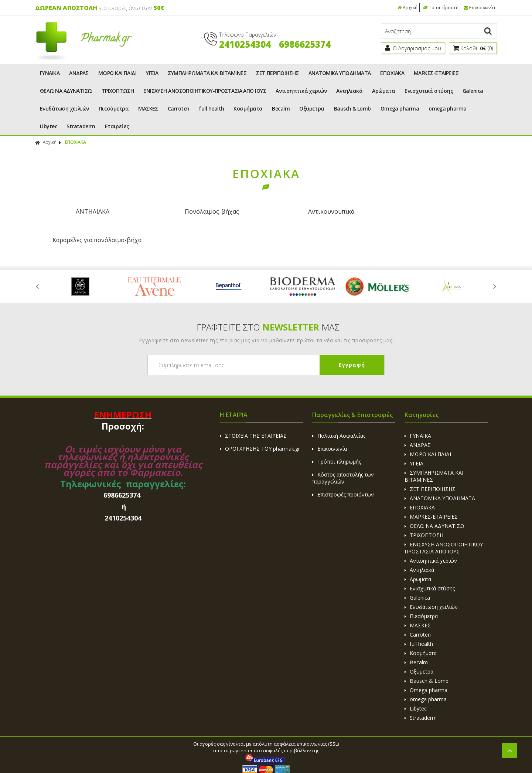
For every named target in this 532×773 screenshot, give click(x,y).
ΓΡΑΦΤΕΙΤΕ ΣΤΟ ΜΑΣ (268, 299)
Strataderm (81, 126)
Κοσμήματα (248, 109)
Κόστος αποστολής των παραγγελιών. (343, 450)
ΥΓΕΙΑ (152, 73)
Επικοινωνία (479, 8)
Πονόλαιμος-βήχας (208, 211)
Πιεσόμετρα (114, 109)
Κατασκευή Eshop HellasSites (349, 751)
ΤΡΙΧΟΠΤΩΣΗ (118, 91)
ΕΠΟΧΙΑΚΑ (392, 73)
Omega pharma (400, 109)
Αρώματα (383, 91)
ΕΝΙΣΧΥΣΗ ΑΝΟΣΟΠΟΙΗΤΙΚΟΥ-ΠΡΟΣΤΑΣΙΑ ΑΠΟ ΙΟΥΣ (205, 91)
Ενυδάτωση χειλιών (64, 109)
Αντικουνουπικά (324, 211)
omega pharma (447, 109)
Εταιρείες (117, 126)
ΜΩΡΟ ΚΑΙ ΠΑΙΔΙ (117, 73)
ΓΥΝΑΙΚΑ (50, 73)
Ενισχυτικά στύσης (429, 91)
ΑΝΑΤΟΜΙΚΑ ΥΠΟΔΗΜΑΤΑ (340, 73)
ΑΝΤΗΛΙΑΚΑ (91, 211)
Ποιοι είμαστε (441, 8)
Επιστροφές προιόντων (343, 466)
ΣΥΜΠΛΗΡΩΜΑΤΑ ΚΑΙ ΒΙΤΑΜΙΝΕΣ (207, 73)
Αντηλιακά (349, 91)
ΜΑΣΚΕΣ (148, 109)
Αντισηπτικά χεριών (301, 91)
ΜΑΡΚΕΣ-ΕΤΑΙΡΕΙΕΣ (436, 73)
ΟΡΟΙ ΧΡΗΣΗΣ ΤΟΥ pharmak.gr (260, 420)
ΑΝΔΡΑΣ (79, 73)
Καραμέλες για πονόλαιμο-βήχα (441, 211)
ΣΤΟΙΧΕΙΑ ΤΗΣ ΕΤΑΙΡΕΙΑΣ (253, 407)
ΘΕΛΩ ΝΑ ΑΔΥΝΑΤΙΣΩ (66, 91)
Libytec (48, 126)
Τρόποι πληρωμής (337, 433)
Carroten (179, 109)
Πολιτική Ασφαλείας (339, 407)
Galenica (473, 91)
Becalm (281, 109)
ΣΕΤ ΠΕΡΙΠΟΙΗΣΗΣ (277, 73)
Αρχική (407, 8)
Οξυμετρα (312, 109)
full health (211, 109)
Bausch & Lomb (352, 109)
